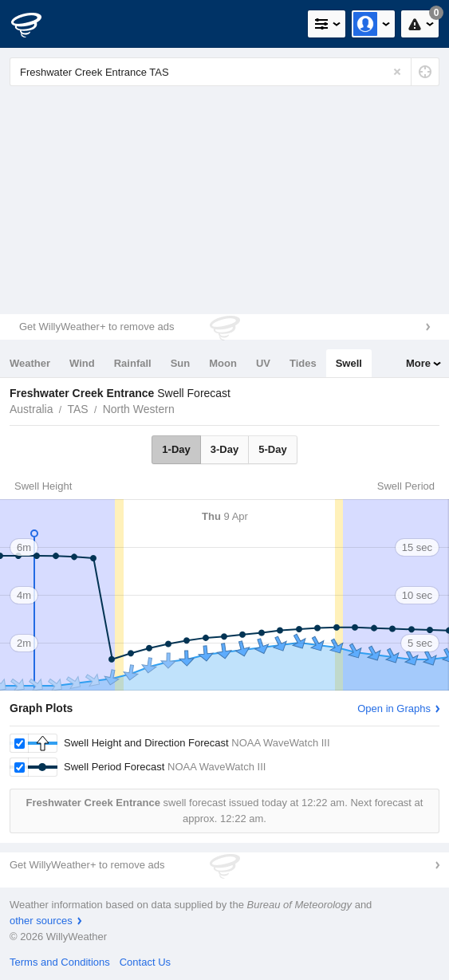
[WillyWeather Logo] (36, 24)
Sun (181, 363)
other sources (41, 921)
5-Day (272, 449)
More (418, 363)
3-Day (224, 449)
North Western (139, 409)
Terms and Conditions (60, 962)
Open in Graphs (394, 708)
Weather (30, 363)
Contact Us (145, 962)
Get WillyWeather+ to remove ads (96, 327)
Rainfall (133, 363)
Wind (82, 363)
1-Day (176, 449)
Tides (303, 363)
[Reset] (397, 72)
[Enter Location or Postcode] (224, 72)
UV (263, 363)
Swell (349, 363)
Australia (31, 409)
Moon (223, 363)
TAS (77, 409)
